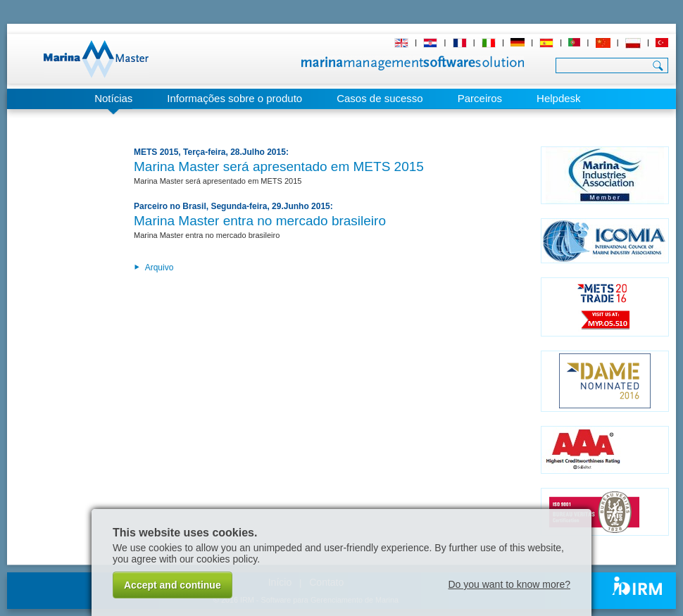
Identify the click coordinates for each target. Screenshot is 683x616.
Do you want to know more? (509, 584)
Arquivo (153, 268)
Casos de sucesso (380, 98)
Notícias (113, 98)
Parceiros (480, 98)
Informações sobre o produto (234, 98)
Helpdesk (559, 98)
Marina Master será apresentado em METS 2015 (279, 166)
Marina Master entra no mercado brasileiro (260, 221)
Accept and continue (173, 585)
